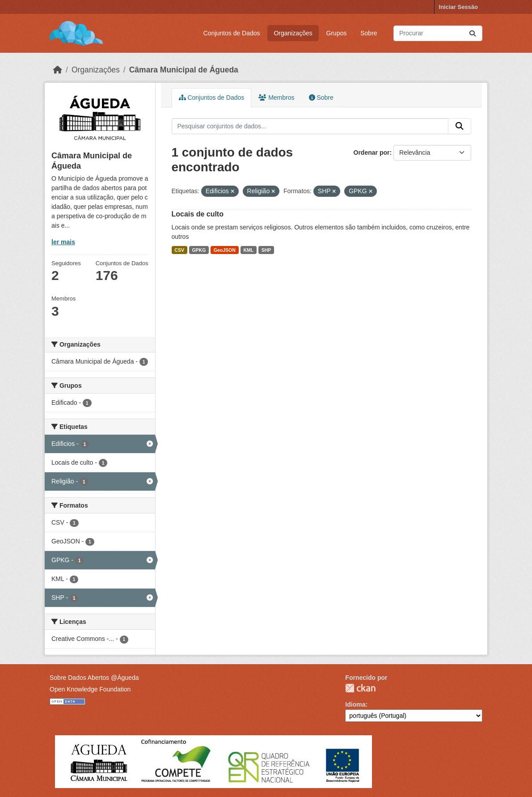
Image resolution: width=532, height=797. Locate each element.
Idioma (355, 704)
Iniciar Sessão (458, 7)
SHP (266, 250)
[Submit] (473, 33)
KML (248, 250)
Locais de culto (198, 214)
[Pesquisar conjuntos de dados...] (438, 33)
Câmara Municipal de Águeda (184, 70)
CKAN (360, 688)
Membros (276, 98)
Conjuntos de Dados (232, 33)
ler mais (63, 242)
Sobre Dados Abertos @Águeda (94, 678)
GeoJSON (225, 250)
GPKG (199, 250)
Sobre (369, 33)
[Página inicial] (58, 70)
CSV (179, 250)
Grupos (337, 33)
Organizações (293, 33)
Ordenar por (372, 153)
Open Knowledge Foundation (90, 689)
